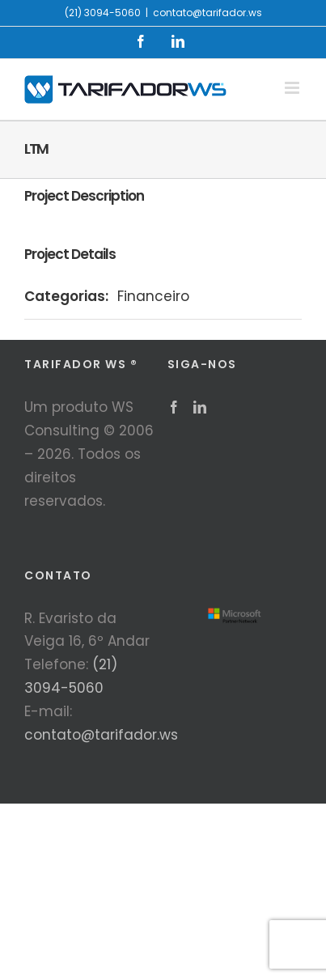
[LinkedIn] (200, 407)
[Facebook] (174, 407)
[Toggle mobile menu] (293, 88)
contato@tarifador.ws (207, 13)
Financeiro (153, 296)
